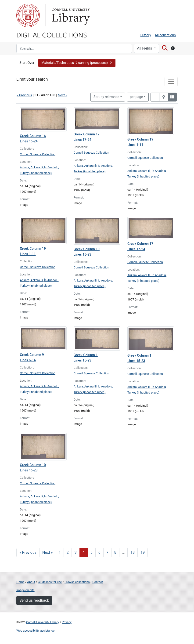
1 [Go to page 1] (60, 552)
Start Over (27, 63)
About (31, 582)
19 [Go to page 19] (143, 552)
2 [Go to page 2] (68, 552)
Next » (62, 95)
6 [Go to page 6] (99, 552)
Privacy (66, 622)
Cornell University (28, 15)
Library (70, 15)
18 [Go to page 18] (133, 552)
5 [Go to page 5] (92, 552)
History (146, 35)
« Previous (24, 95)
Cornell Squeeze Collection (38, 154)
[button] (77, 63)
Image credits (25, 590)
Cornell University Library (43, 622)
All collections (165, 35)
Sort (106, 97)
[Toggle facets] (171, 82)
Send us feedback (34, 600)
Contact (98, 582)
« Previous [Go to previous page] (28, 552)
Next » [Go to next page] (48, 552)
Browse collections (77, 582)
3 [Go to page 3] (76, 552)
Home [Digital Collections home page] (20, 582)
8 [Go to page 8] (115, 552)
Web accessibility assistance (35, 631)
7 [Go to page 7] (107, 552)
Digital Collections (52, 35)
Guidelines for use (50, 582)
